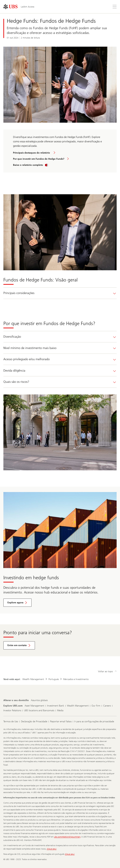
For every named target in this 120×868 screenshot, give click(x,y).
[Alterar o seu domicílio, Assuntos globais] (39, 700)
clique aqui (52, 849)
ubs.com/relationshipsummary (67, 837)
